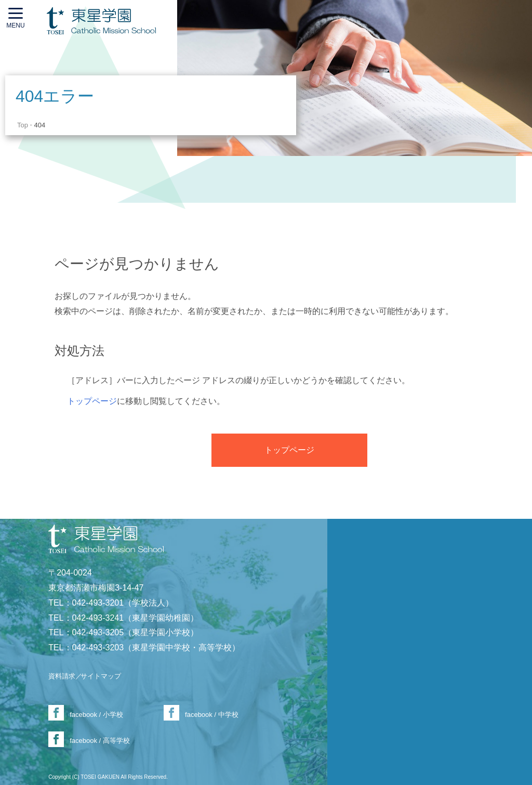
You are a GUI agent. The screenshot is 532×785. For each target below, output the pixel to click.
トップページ (92, 401)
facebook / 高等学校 (100, 741)
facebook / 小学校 (96, 715)
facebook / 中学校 (212, 715)
